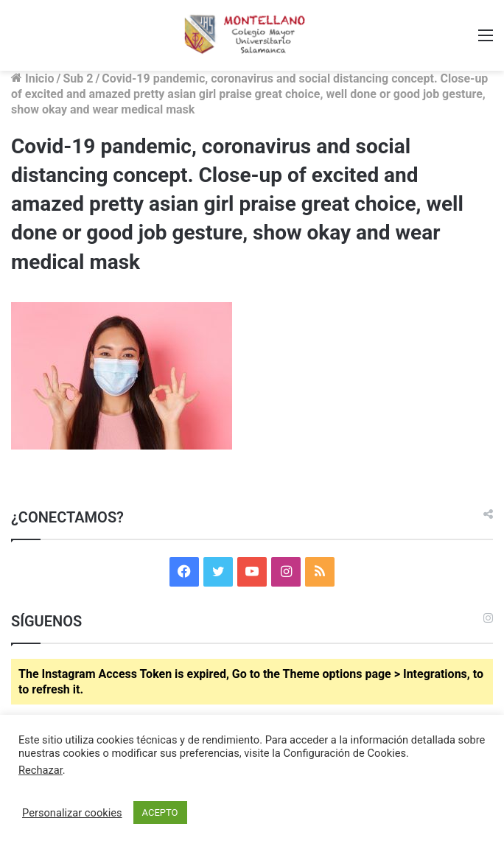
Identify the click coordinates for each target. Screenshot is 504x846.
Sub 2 (78, 78)
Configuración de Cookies (344, 753)
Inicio (32, 78)
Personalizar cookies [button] (72, 813)
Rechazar (41, 770)
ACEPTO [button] (160, 812)
